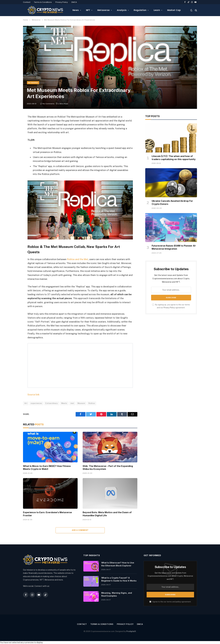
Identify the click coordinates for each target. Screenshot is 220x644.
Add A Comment (80, 530)
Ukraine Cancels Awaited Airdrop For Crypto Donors (172, 202)
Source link (33, 395)
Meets (64, 403)
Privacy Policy (62, 2)
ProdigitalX (131, 631)
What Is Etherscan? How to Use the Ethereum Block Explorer (118, 564)
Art (26, 403)
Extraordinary (52, 403)
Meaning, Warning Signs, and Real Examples (117, 594)
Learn (157, 10)
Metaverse (104, 10)
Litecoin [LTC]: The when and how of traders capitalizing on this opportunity (174, 158)
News (76, 10)
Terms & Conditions (43, 2)
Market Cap (174, 10)
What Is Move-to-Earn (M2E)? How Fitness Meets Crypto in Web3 (47, 468)
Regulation (140, 10)
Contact (27, 2)
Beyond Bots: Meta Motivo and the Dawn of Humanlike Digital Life (107, 514)
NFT (88, 10)
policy (178, 602)
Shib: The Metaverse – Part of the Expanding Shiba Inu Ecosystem (108, 468)
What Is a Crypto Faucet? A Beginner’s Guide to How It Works (119, 579)
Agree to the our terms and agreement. (170, 602)
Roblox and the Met (78, 259)
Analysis (122, 10)
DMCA (74, 2)
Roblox (92, 403)
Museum (81, 403)
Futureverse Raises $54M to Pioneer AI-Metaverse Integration (174, 247)
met (72, 403)
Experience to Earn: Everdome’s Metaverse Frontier (47, 514)
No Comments (47, 104)
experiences (36, 403)
